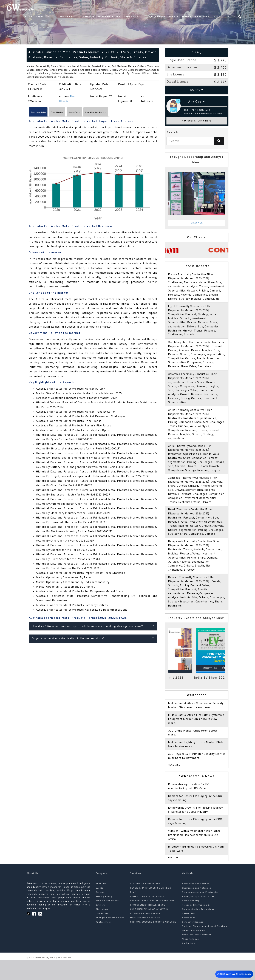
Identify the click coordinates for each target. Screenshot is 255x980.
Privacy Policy (104, 917)
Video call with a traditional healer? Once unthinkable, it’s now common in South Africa (195, 855)
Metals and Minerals (194, 951)
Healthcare (188, 934)
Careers (100, 913)
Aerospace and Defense (196, 904)
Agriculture (189, 964)
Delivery (100, 925)
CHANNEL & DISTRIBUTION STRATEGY (152, 921)
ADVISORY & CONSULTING (145, 904)
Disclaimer (102, 930)
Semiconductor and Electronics (200, 913)
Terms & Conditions (107, 921)
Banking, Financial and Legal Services (205, 947)
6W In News (164, 8)
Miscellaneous (191, 959)
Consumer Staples (193, 942)
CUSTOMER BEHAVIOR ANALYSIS (149, 930)
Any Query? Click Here (197, 121)
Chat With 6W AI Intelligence (234, 974)
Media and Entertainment (197, 955)
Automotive (189, 938)
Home (56, 8)
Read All (174, 785)
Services (87, 8)
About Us (70, 8)
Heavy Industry (191, 921)
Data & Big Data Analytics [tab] (132, 113)
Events (180, 8)
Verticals (145, 8)
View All (197, 223)
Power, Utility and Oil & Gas (198, 917)
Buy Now (197, 90)
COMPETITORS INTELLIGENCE (147, 917)
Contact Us (228, 8)
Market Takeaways (202, 8)
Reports (103, 8)
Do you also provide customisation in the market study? (93, 640)
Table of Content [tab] (73, 113)
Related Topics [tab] (100, 113)
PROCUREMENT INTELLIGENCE (148, 925)
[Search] (219, 141)
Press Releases (123, 8)
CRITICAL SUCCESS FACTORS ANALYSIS (153, 942)
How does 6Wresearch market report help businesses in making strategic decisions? (93, 627)
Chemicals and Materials (197, 908)
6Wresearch (41, 978)
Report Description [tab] (44, 113)
